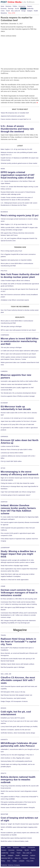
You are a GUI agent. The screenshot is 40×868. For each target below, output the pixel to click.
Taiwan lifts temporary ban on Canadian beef (15, 113)
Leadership (30, 9)
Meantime (4, 13)
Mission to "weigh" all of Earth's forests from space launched (20, 824)
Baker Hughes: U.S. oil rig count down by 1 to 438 (16, 224)
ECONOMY (4, 403)
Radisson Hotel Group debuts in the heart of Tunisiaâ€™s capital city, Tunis (18, 642)
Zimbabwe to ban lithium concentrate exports (15, 300)
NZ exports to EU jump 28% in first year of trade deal (17, 424)
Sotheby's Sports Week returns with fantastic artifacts (18, 664)
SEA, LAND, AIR (6, 674)
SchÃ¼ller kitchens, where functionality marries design (18, 733)
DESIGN (3, 708)
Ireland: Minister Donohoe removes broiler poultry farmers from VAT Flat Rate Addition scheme (18, 509)
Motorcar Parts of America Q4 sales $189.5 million (17, 450)
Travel (8, 11)
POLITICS (4, 271)
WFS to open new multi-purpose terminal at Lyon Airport (18, 330)
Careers (30, 6)
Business (8, 6)
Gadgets (30, 11)
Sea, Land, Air (16, 11)
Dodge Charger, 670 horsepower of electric (14, 701)
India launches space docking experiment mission (16, 838)
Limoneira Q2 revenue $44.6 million (12, 453)
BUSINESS (4, 212)
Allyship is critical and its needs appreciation (15, 580)
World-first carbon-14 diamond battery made (15, 841)
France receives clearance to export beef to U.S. (16, 119)
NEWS (3, 169)
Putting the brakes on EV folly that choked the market (17, 483)
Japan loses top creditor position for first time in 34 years (19, 421)
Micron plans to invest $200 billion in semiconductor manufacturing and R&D (20, 341)
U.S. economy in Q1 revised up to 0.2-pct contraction (17, 418)
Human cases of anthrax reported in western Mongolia (18, 808)
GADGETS (4, 740)
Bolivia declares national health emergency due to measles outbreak (18, 780)
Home (3, 847)
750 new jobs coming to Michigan (11, 327)
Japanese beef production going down (13, 116)
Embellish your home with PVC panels (13, 718)
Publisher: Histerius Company (11, 865)
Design (24, 11)
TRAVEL (3, 635)
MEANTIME (4, 814)
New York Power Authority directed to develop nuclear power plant (20, 276)
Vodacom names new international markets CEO (16, 384)
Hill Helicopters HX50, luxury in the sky (13, 692)
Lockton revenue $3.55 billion (10, 446)
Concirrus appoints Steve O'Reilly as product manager (18, 396)
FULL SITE (30, 861)
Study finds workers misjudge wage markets (15, 566)
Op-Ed (17, 9)
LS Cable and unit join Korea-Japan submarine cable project (20, 351)
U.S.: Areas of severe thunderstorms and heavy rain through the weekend (17, 129)
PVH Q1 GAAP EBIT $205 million (11, 461)
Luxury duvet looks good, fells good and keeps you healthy (19, 727)
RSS (9, 861)
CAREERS (4, 371)
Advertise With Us (7, 858)
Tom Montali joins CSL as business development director (18, 393)
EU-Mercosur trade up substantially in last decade (16, 408)
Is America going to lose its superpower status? (16, 495)
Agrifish (23, 9)
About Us (18, 858)
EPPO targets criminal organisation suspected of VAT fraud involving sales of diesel (18, 175)
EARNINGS (4, 437)
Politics (15, 6)
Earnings (11, 9)
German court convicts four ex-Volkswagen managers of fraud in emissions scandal (19, 593)
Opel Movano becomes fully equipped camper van (16, 695)
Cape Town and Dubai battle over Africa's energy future (18, 492)
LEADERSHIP (5, 548)
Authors (33, 855)
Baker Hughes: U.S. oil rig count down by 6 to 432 (16, 149)
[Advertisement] (15, 49)
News (2, 6)
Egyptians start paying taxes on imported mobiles (16, 260)
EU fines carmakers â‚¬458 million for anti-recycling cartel (19, 599)
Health (36, 11)
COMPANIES (5, 335)
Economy (4, 9)
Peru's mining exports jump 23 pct (20, 215)
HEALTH (3, 773)
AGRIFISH (4, 502)
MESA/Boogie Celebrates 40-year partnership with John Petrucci (19, 744)
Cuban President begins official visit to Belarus (15, 281)
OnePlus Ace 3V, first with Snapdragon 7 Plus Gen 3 (17, 755)
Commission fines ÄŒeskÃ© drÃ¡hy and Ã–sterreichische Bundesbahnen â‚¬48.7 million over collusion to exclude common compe (19, 615)
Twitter (15, 861)
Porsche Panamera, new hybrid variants (13, 698)
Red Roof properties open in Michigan (13, 667)
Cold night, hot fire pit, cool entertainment (16, 713)
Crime (3, 11)
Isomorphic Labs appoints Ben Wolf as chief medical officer (19, 381)
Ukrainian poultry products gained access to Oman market (19, 163)
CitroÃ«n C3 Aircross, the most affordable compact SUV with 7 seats (18, 680)
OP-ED (3, 468)
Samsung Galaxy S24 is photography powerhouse (16, 761)
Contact (25, 858)
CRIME (3, 586)
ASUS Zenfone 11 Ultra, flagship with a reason (15, 758)
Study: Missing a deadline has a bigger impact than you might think (18, 554)
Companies (22, 6)
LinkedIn (22, 861)
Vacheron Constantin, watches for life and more (16, 730)
